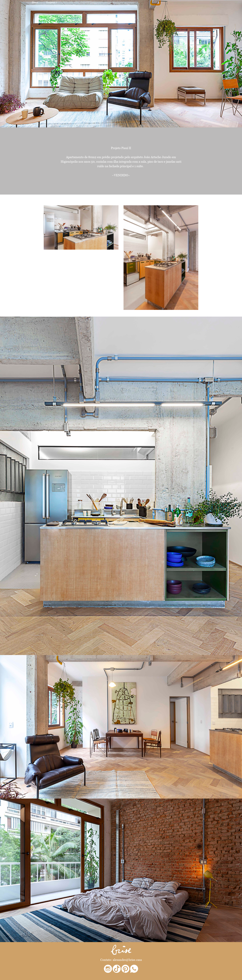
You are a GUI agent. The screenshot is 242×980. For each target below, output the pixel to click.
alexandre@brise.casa (127, 960)
